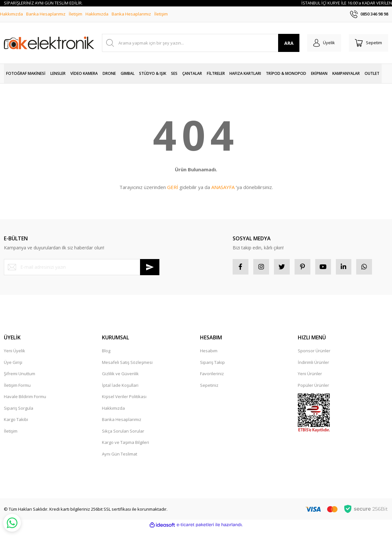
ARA (288, 43)
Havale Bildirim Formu (25, 397)
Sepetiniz (209, 386)
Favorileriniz (212, 374)
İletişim (75, 14)
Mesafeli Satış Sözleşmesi (127, 363)
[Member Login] (323, 43)
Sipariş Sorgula (19, 408)
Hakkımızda (11, 14)
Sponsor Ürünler (314, 351)
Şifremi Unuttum (20, 374)
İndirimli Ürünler (313, 363)
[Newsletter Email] (82, 267)
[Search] (200, 43)
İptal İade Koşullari (120, 386)
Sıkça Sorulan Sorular (123, 431)
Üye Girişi (13, 363)
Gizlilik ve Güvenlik (120, 374)
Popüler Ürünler (313, 386)
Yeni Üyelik (15, 351)
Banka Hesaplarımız (46, 14)
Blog (106, 351)
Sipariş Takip (212, 363)
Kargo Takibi (16, 420)
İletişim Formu (17, 386)
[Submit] (150, 267)
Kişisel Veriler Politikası (124, 397)
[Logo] (49, 43)
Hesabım (209, 351)
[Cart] (368, 43)
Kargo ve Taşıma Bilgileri (126, 443)
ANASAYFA (223, 187)
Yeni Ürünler (310, 374)
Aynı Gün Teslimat (120, 454)
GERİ (173, 187)
